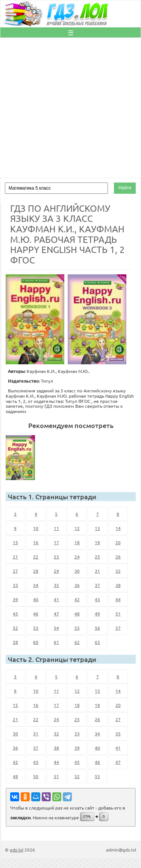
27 (15, 571)
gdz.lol (17, 850)
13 (97, 528)
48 (77, 614)
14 (118, 528)
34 (36, 585)
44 (118, 599)
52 (15, 628)
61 (56, 642)
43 (97, 599)
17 (56, 542)
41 (56, 599)
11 (56, 528)
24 (77, 557)
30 (77, 571)
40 (36, 599)
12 (77, 528)
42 (77, 599)
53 (36, 628)
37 (97, 585)
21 (15, 557)
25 (97, 557)
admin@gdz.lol (121, 850)
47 (56, 614)
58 (15, 642)
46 (36, 614)
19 (97, 542)
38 (118, 585)
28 (36, 571)
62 (77, 642)
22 (36, 557)
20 (118, 542)
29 (56, 571)
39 (15, 599)
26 (118, 557)
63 (97, 642)
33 (15, 585)
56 (97, 628)
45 (15, 614)
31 (97, 571)
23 (56, 557)
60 (36, 642)
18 (77, 542)
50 (36, 776)
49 (97, 614)
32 (118, 571)
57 (118, 628)
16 (36, 542)
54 (56, 628)
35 (56, 585)
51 (118, 614)
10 (36, 528)
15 (15, 542)
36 (77, 585)
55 (77, 628)
